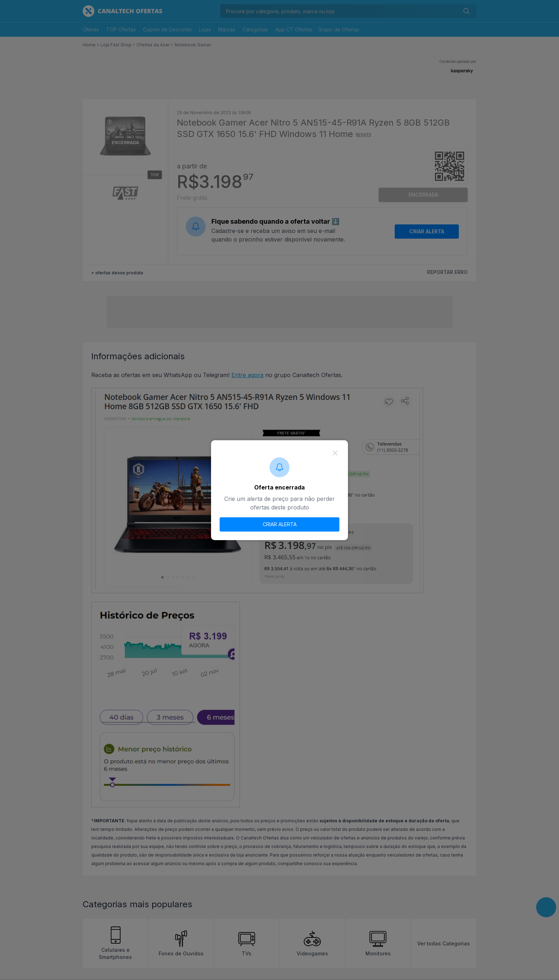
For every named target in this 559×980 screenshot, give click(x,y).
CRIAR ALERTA (280, 524)
